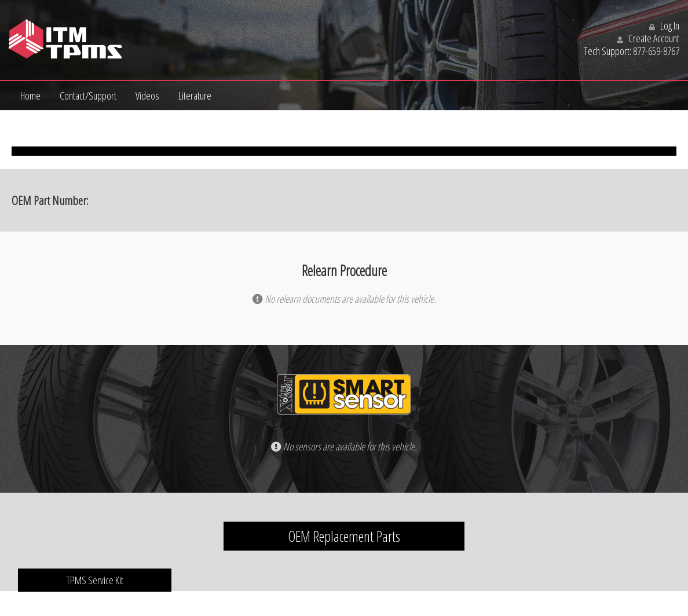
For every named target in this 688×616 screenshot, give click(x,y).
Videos (147, 96)
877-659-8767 (656, 51)
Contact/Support (88, 96)
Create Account (648, 38)
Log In (664, 25)
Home (30, 96)
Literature (195, 96)
